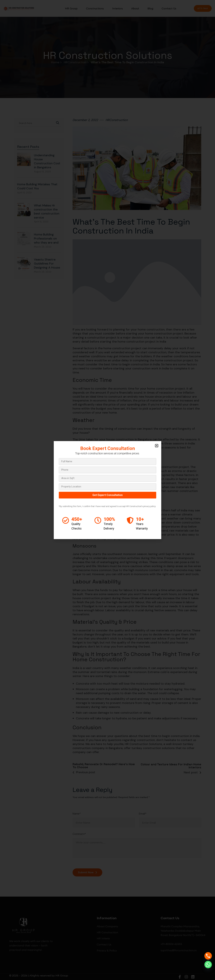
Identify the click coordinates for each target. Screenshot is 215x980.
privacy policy (149, 506)
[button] (157, 446)
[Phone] (208, 956)
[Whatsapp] (208, 965)
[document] (107, 490)
